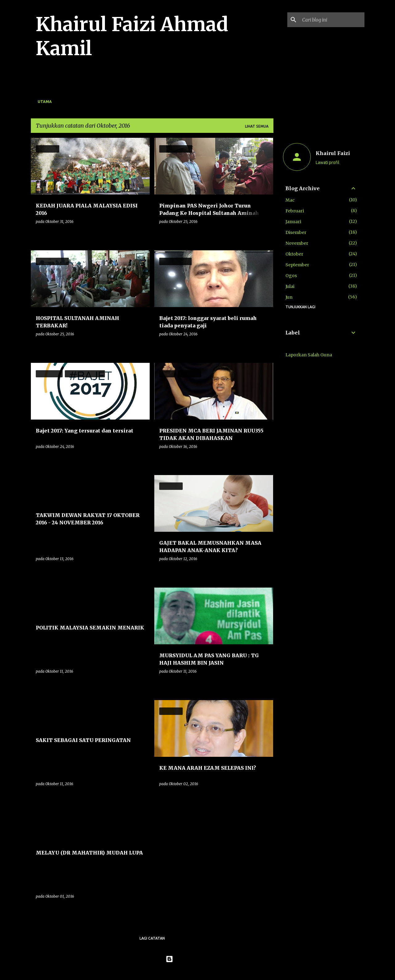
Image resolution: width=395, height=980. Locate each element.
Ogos (291, 276)
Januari (293, 222)
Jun (289, 297)
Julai (290, 286)
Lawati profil (328, 162)
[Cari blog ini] (332, 20)
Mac (290, 200)
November (297, 243)
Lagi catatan (152, 938)
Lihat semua (257, 126)
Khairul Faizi (333, 153)
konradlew (210, 971)
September (297, 265)
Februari (295, 211)
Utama (45, 102)
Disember (296, 232)
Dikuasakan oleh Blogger (198, 959)
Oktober (294, 254)
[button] (141, 234)
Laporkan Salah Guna (309, 355)
